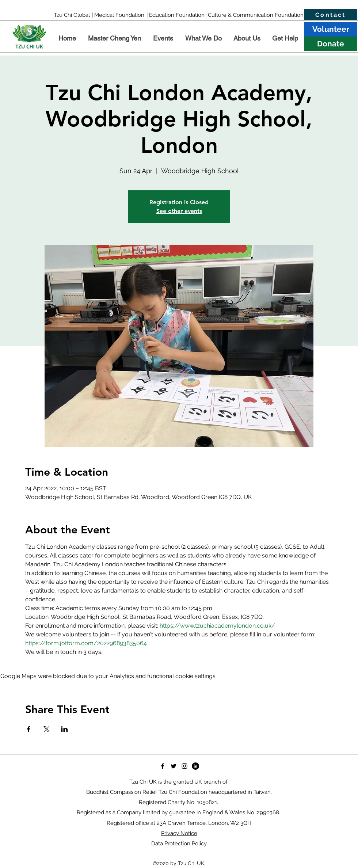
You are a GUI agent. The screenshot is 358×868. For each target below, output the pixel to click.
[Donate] (331, 44)
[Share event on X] (47, 729)
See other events (179, 211)
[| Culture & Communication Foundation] (254, 15)
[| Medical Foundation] (118, 15)
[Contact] (331, 15)
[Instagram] (184, 766)
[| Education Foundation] (175, 15)
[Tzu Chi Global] (72, 15)
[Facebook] (163, 766)
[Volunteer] (331, 29)
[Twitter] (174, 766)
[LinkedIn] (195, 766)
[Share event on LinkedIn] (64, 729)
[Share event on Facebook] (29, 729)
